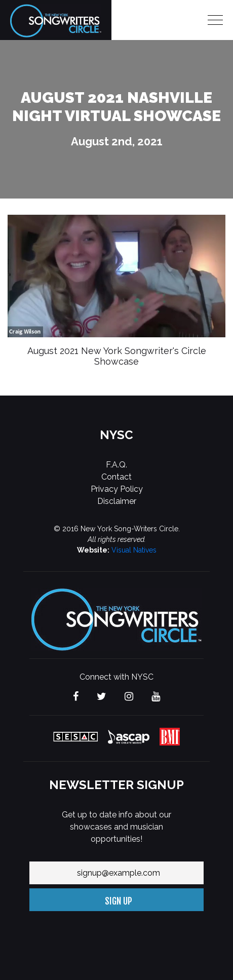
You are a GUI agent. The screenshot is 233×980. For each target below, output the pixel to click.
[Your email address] (116, 873)
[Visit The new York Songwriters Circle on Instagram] (129, 697)
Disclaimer (117, 501)
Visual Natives (134, 550)
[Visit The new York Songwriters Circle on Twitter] (102, 697)
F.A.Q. (116, 465)
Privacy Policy (117, 489)
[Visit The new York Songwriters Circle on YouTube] (156, 697)
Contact (116, 477)
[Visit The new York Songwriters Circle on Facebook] (76, 697)
